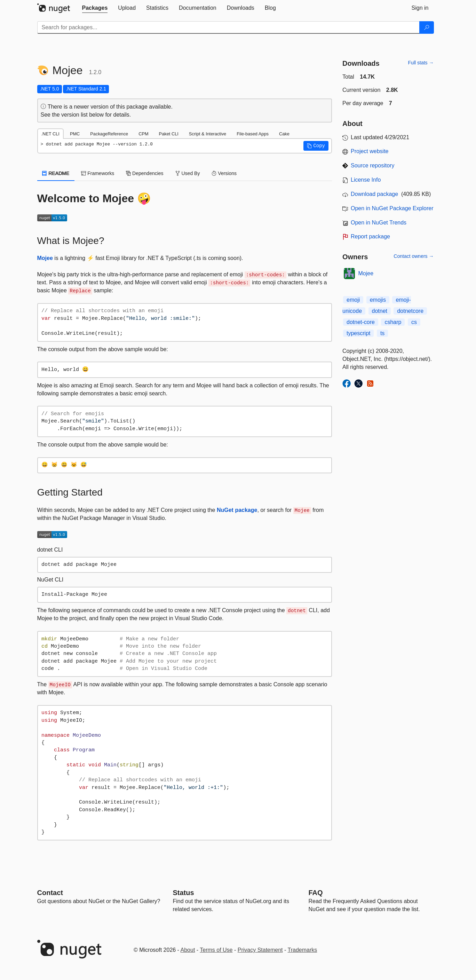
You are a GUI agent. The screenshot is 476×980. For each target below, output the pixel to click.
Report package (370, 236)
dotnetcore (410, 311)
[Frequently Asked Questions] (316, 893)
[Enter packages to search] (228, 27)
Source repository (372, 165)
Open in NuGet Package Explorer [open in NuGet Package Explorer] (392, 208)
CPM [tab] (143, 134)
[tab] (95, 8)
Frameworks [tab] (98, 173)
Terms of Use (216, 950)
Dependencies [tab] (145, 173)
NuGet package (237, 510)
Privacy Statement (260, 950)
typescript (358, 333)
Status (184, 893)
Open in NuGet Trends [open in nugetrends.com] (379, 223)
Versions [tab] (224, 173)
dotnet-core (361, 322)
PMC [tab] (75, 134)
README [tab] (56, 173)
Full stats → (421, 63)
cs (414, 322)
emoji (353, 300)
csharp (393, 322)
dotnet (380, 311)
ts (382, 333)
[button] (316, 146)
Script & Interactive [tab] (208, 134)
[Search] (427, 27)
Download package (374, 194)
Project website (370, 151)
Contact (50, 893)
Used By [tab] (188, 173)
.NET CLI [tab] (50, 134)
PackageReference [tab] (109, 134)
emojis (378, 300)
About (188, 950)
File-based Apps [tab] (253, 134)
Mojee (45, 258)
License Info (366, 180)
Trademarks (303, 950)
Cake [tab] (284, 134)
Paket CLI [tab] (169, 134)
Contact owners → (414, 256)
